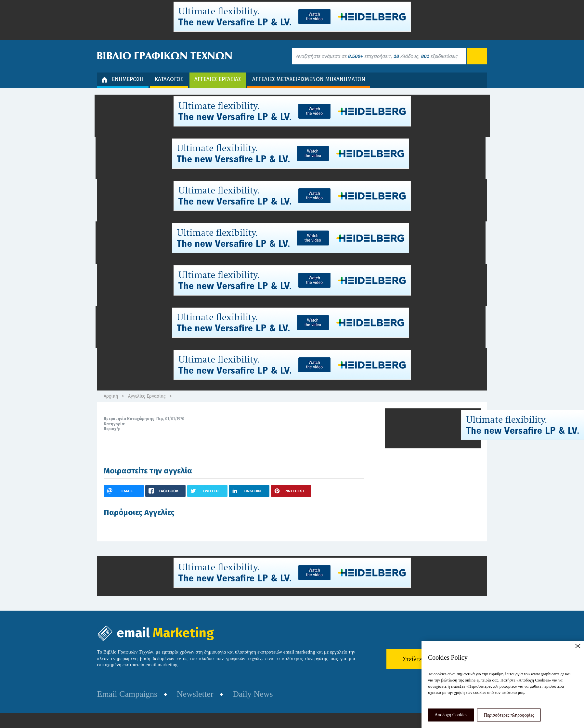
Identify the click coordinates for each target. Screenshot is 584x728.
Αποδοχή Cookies (451, 715)
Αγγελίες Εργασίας (147, 396)
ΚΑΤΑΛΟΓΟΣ (169, 79)
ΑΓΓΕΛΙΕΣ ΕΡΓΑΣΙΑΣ (218, 79)
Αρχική (111, 396)
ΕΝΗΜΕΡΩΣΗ (123, 79)
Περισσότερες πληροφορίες (509, 715)
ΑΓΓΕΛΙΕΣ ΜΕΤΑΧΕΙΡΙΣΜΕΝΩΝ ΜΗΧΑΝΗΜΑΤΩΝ (309, 79)
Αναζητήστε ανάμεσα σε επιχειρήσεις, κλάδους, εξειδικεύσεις (377, 56)
